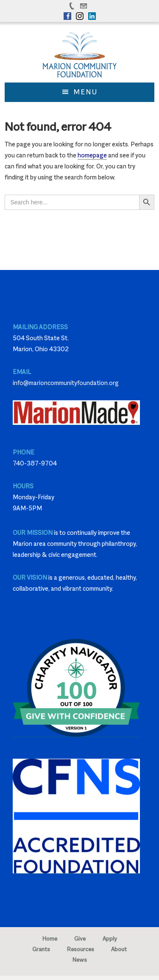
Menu (86, 92)
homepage (92, 155)
